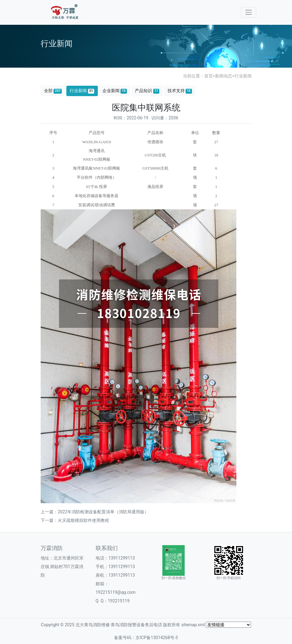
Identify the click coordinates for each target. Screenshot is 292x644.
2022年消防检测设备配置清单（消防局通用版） (103, 512)
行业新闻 (243, 76)
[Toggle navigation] (248, 12)
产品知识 (147, 91)
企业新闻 (115, 91)
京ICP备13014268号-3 (157, 638)
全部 (53, 91)
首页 (209, 76)
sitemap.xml (193, 625)
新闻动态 (224, 76)
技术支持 (180, 91)
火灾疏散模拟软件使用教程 (83, 520)
